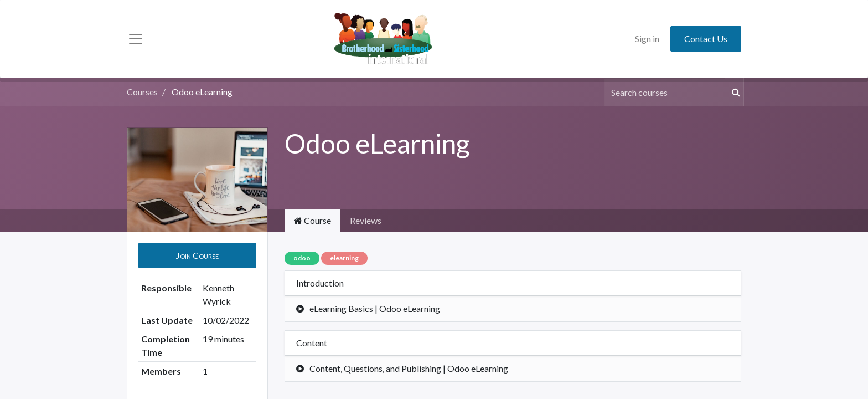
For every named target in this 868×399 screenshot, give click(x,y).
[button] (197, 255)
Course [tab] (312, 220)
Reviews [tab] (366, 220)
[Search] (734, 92)
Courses (142, 92)
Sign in (647, 39)
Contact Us (706, 39)
